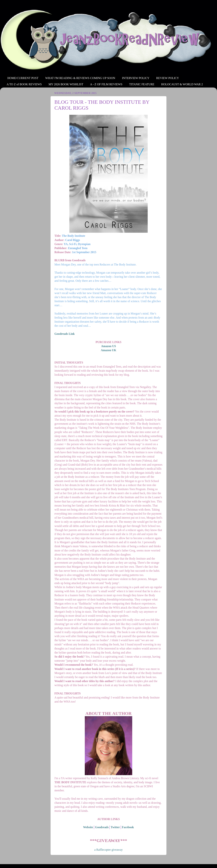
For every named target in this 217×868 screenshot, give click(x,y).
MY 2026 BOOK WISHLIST (66, 84)
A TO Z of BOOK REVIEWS (24, 84)
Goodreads (102, 827)
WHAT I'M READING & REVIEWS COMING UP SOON (80, 78)
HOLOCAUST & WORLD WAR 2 (182, 84)
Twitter (115, 827)
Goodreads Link (65, 334)
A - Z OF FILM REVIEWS (106, 84)
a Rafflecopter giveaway (108, 850)
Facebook (128, 827)
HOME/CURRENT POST (23, 78)
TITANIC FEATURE (142, 84)
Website (88, 827)
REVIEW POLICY (168, 78)
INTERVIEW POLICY (136, 78)
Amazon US (108, 346)
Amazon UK (108, 350)
